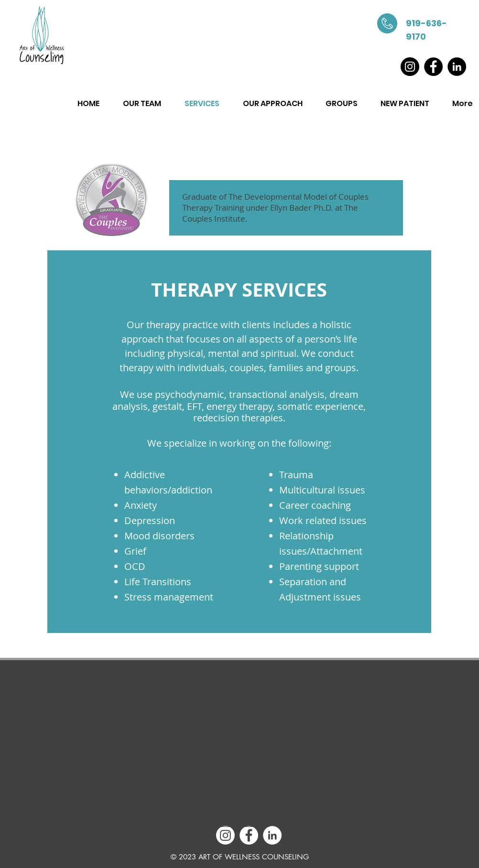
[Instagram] (410, 67)
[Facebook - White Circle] (249, 835)
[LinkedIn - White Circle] (272, 835)
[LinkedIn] (457, 67)
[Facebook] (433, 67)
